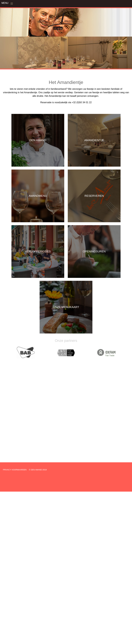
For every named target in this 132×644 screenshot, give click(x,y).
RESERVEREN (94, 196)
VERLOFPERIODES (38, 251)
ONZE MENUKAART (66, 307)
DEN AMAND (38, 140)
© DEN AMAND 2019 (38, 470)
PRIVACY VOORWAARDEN (15, 470)
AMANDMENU (38, 196)
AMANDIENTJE (94, 140)
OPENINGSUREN (94, 251)
